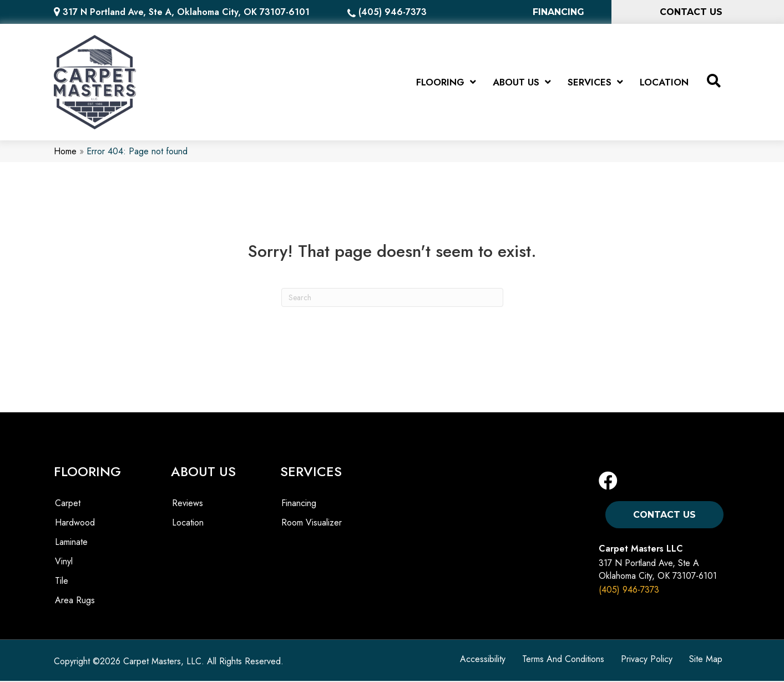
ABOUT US (203, 473)
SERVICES (311, 473)
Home (65, 152)
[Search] (392, 299)
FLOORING (87, 473)
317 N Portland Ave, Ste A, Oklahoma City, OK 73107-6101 (186, 12)
